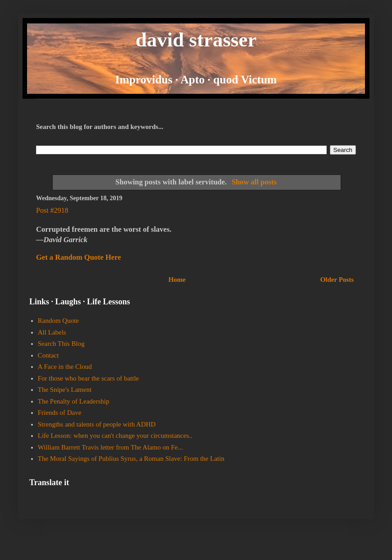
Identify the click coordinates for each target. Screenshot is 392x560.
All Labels (52, 332)
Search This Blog (61, 344)
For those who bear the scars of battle (89, 378)
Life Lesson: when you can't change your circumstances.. (115, 436)
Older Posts (337, 280)
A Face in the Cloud (65, 367)
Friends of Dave (60, 413)
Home (177, 280)
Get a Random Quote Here (79, 257)
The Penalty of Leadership (74, 401)
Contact (48, 355)
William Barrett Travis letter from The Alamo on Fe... (110, 447)
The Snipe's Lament (65, 390)
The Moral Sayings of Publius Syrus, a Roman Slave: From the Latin (131, 459)
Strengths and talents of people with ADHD (97, 424)
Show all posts (254, 182)
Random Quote (58, 321)
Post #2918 (52, 210)
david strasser (196, 40)
